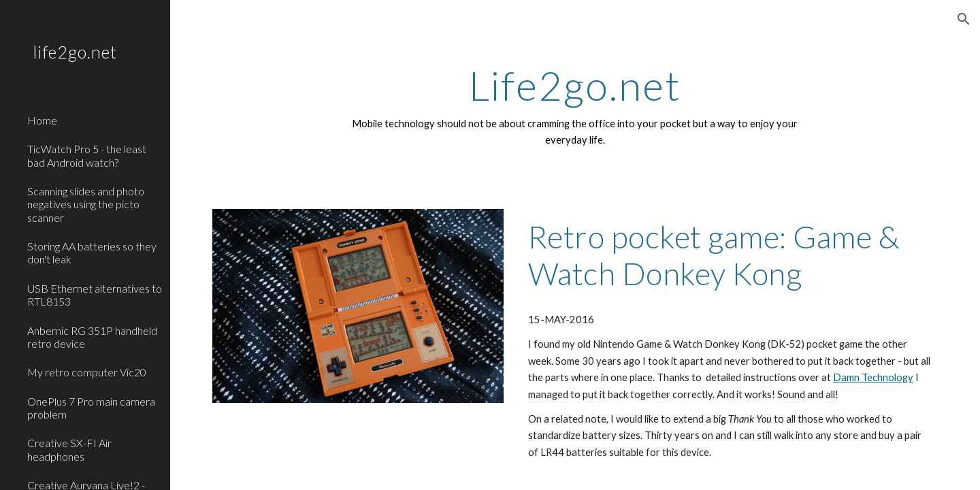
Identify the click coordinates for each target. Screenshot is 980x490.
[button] (964, 19)
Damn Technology (873, 377)
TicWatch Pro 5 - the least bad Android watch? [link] (87, 155)
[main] (575, 106)
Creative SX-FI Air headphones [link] (69, 449)
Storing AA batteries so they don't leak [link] (92, 252)
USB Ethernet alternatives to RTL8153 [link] (95, 295)
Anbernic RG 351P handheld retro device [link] (92, 337)
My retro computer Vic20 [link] (87, 372)
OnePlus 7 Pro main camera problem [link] (91, 408)
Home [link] (42, 120)
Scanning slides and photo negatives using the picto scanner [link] (86, 204)
